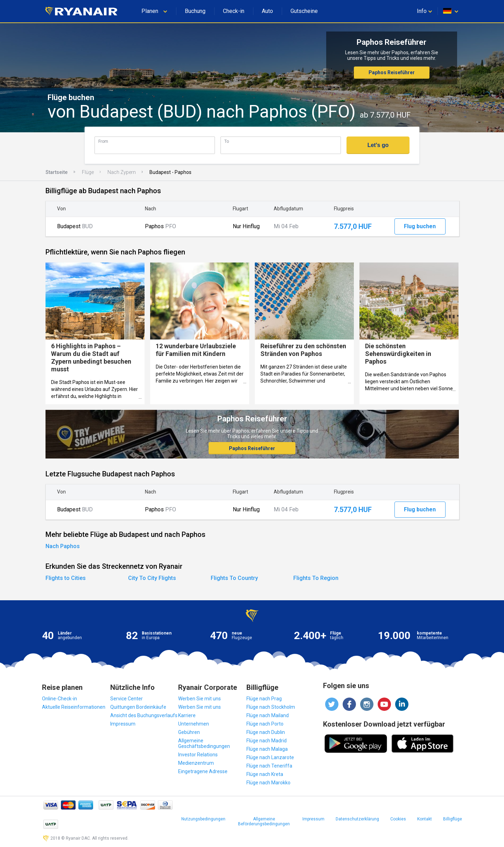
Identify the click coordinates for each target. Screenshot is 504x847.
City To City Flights (152, 578)
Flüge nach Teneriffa (269, 766)
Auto (267, 11)
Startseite (57, 172)
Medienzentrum (196, 763)
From (103, 141)
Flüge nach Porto (265, 724)
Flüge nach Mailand (268, 715)
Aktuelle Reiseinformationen (74, 707)
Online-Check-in (59, 699)
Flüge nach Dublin (266, 732)
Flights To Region (316, 578)
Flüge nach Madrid (267, 741)
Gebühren (189, 732)
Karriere (187, 715)
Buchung (195, 11)
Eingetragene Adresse (203, 771)
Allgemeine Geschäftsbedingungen (204, 743)
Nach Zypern (122, 172)
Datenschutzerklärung (357, 819)
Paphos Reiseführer (392, 72)
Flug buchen (420, 226)
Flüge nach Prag (264, 699)
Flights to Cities (66, 578)
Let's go (378, 145)
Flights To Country (234, 578)
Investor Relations (198, 755)
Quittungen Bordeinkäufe (138, 707)
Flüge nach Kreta (265, 774)
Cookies (398, 819)
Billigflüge (453, 819)
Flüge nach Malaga (267, 749)
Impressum (123, 724)
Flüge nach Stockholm (271, 707)
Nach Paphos (63, 546)
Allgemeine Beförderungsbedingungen (264, 821)
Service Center (127, 699)
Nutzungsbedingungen (203, 819)
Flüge (88, 172)
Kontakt (425, 819)
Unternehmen (194, 724)
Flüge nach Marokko (268, 783)
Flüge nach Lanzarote (270, 757)
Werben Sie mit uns (199, 699)
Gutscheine (304, 11)
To (227, 141)
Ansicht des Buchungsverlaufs (144, 715)
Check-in (234, 11)
